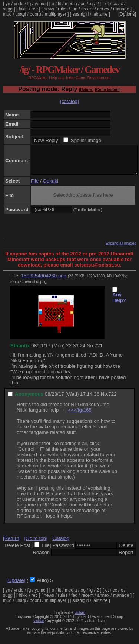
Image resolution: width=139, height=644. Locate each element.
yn (8, 4)
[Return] (86, 90)
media (71, 4)
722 (112, 400)
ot (107, 4)
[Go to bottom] (108, 90)
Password (63, 551)
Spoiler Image (86, 140)
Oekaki (51, 186)
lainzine (100, 14)
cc (115, 4)
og (83, 4)
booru (35, 14)
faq (74, 9)
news (49, 9)
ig (91, 4)
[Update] (16, 586)
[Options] (127, 14)
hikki (23, 9)
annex (103, 9)
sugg (8, 9)
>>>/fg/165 (80, 416)
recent (87, 9)
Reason (41, 558)
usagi (21, 14)
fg (29, 4)
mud (7, 14)
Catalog (61, 544)
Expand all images (121, 249)
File (35, 186)
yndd (19, 4)
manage (121, 9)
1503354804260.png (44, 281)
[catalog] (69, 101)
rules (63, 9)
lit (59, 4)
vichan (80, 618)
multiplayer (56, 14)
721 (99, 351)
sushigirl (81, 14)
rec (35, 9)
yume (40, 4)
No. (91, 351)
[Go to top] (36, 544)
